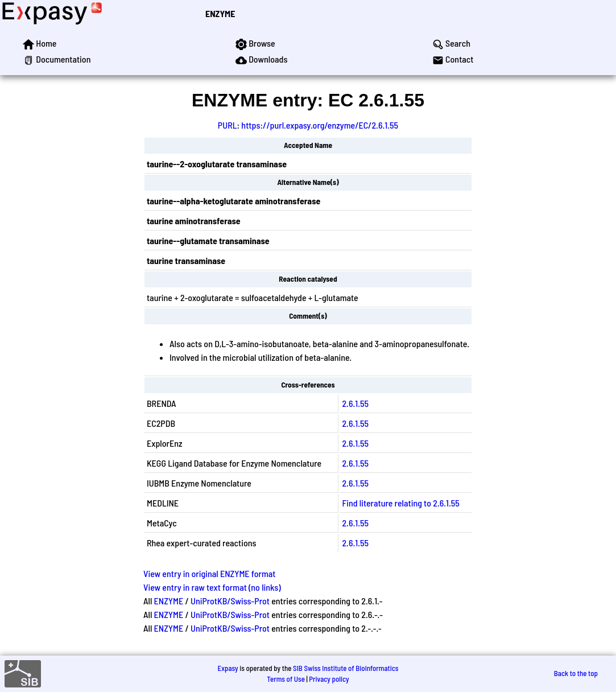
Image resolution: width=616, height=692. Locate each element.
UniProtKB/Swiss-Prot (230, 601)
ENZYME (220, 13)
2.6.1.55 (355, 403)
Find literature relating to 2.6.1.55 (400, 503)
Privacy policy (329, 679)
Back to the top (576, 673)
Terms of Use (286, 679)
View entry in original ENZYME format (210, 573)
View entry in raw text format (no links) (212, 587)
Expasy (228, 668)
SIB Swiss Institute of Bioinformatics (346, 668)
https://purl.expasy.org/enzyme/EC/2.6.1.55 (320, 125)
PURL (228, 125)
